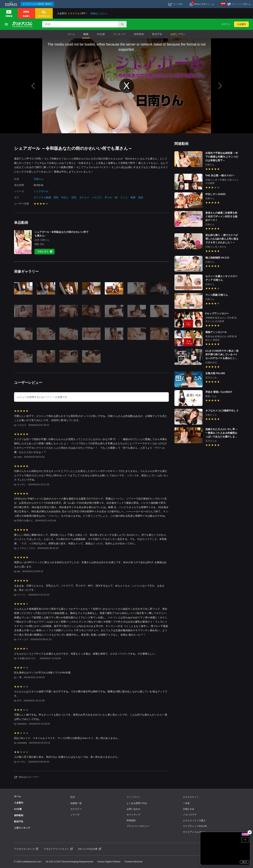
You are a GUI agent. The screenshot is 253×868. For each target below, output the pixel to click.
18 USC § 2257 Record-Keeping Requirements (69, 862)
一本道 (186, 803)
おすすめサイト (191, 797)
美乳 (56, 197)
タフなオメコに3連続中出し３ (222, 411)
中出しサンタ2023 (215, 194)
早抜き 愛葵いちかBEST (219, 392)
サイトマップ (133, 815)
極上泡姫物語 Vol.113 (217, 258)
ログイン (226, 24)
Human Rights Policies (109, 862)
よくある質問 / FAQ (137, 803)
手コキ (108, 197)
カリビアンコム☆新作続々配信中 (37, 4)
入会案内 (241, 24)
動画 (86, 34)
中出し (65, 197)
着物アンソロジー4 (216, 332)
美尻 (141, 197)
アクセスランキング (26, 849)
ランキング (119, 34)
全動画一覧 (76, 803)
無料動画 (139, 34)
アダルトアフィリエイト (58, 849)
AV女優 (101, 34)
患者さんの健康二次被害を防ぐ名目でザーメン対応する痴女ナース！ (221, 216)
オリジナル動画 (42, 197)
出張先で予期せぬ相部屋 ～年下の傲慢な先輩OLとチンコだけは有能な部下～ (222, 157)
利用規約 (131, 820)
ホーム (71, 34)
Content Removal (133, 862)
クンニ (124, 197)
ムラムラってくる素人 (194, 820)
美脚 (133, 197)
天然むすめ (189, 809)
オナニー (84, 197)
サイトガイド (133, 797)
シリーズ (75, 815)
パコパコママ (190, 815)
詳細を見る (45, 252)
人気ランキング (22, 828)
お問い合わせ (133, 809)
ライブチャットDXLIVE (195, 826)
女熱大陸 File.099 (215, 373)
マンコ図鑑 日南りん (217, 295)
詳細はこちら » (99, 13)
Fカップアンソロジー (217, 313)
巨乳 (74, 197)
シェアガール (41, 191)
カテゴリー (76, 809)
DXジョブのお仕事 (90, 849)
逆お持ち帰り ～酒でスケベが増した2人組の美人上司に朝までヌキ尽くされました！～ (222, 239)
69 (116, 197)
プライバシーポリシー (138, 826)
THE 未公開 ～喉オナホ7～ (220, 175)
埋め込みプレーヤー (27, 777)
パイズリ (97, 197)
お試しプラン (178, 34)
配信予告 (157, 34)
